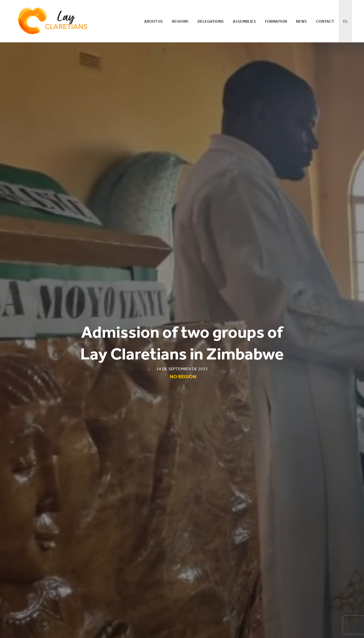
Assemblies (244, 21)
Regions (180, 21)
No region (183, 376)
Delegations (211, 21)
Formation (276, 21)
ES (345, 21)
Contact (325, 21)
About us (154, 21)
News (301, 21)
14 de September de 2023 (182, 369)
